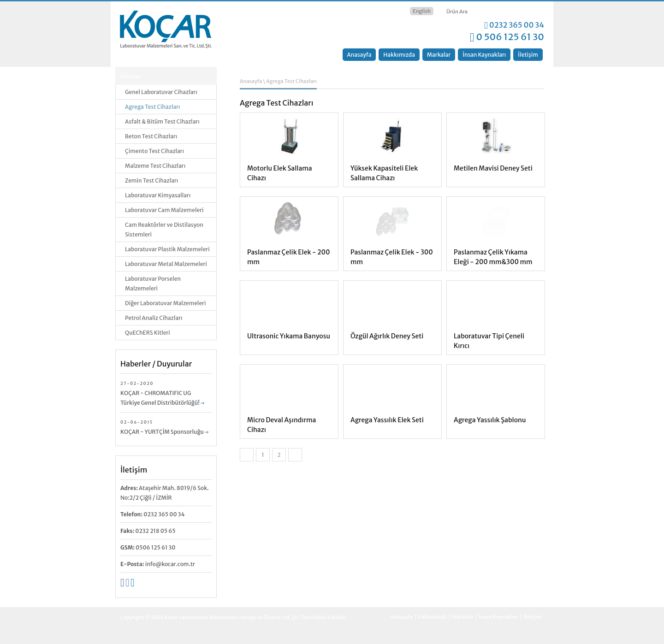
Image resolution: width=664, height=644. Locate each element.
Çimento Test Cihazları (154, 151)
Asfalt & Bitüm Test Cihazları (162, 121)
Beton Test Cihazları (151, 136)
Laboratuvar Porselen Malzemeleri (153, 284)
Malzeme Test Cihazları (155, 166)
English (422, 11)
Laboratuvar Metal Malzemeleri (166, 264)
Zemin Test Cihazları (151, 180)
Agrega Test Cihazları (153, 107)
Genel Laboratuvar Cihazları (161, 92)
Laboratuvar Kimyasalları (158, 195)
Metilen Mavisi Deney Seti (493, 168)
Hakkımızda (399, 55)
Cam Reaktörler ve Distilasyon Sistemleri (164, 230)
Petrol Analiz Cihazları (154, 318)
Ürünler (131, 76)
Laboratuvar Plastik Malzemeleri (167, 249)
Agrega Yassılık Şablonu (490, 420)
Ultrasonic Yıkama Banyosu (289, 336)
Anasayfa (359, 55)
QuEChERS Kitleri (148, 333)
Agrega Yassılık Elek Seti (387, 420)
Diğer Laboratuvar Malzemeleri (165, 303)
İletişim (528, 55)
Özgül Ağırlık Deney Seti (387, 336)
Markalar (439, 55)
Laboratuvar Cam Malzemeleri (164, 210)
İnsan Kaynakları (484, 55)
